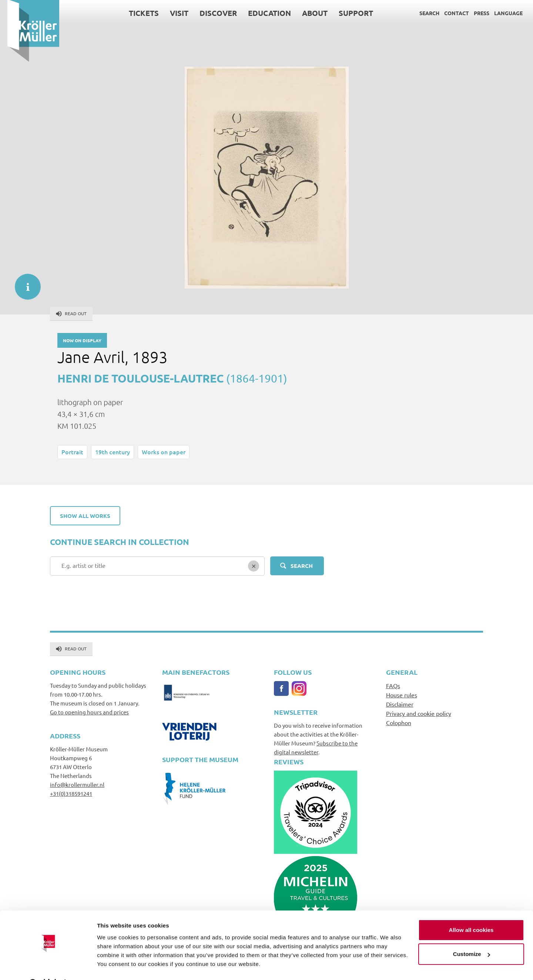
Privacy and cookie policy (419, 713)
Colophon (399, 723)
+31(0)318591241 (71, 793)
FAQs (393, 686)
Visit (172, 13)
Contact (449, 13)
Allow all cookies (471, 911)
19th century (113, 452)
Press (474, 13)
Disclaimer (400, 704)
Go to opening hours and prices (89, 712)
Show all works (85, 516)
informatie (24, 283)
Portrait (72, 452)
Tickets (136, 13)
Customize (472, 935)
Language (501, 13)
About (307, 13)
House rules (402, 695)
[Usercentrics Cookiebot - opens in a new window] (48, 966)
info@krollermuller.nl (77, 784)
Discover (211, 13)
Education (262, 13)
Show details (114, 965)
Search (422, 13)
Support (348, 13)
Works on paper (164, 452)
